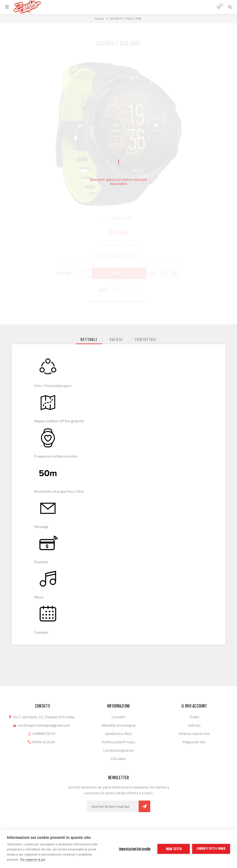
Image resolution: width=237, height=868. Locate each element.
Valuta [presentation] (116, 340)
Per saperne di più (33, 860)
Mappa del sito (194, 742)
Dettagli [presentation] (89, 340)
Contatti (118, 717)
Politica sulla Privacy (118, 742)
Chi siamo (118, 759)
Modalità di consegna (118, 725)
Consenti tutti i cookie (211, 849)
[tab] (89, 340)
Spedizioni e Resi (118, 734)
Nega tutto (174, 849)
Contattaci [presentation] (146, 340)
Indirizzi (194, 725)
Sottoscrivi (144, 806)
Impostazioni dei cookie (135, 849)
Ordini (194, 717)
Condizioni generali (118, 750)
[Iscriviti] (113, 806)
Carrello (221, 5)
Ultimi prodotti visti (194, 734)
